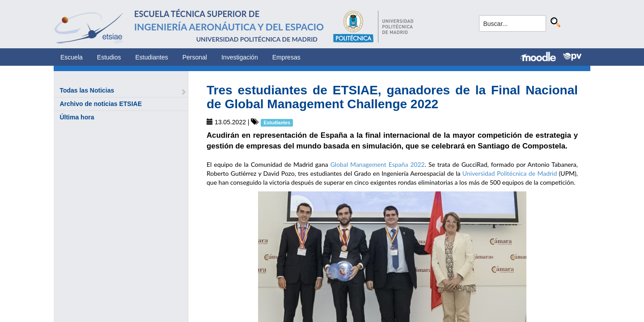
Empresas (286, 57)
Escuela (72, 57)
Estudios (109, 57)
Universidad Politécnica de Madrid (510, 173)
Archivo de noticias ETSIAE (101, 104)
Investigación (240, 57)
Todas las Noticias (87, 90)
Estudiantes (152, 57)
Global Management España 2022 (378, 164)
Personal (195, 57)
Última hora (77, 117)
